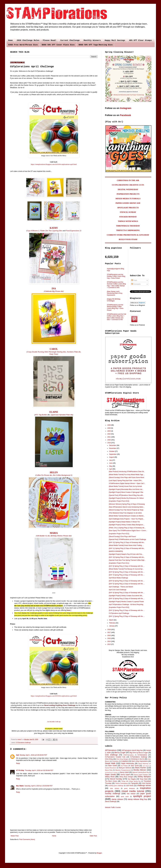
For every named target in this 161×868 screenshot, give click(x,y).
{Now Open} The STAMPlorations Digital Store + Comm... (128, 531)
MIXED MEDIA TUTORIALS (128, 199)
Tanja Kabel (144, 779)
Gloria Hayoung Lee (145, 763)
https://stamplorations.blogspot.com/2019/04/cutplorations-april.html (54, 164)
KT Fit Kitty (20, 770)
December (113, 445)
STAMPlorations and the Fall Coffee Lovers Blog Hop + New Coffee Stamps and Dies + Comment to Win (116, 317)
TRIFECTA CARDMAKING (128, 230)
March (112, 620)
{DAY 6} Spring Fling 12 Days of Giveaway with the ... (127, 581)
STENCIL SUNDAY (128, 212)
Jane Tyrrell (135, 766)
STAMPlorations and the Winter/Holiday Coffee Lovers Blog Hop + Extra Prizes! (115, 308)
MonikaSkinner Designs (111, 772)
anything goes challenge (116, 786)
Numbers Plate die (74, 352)
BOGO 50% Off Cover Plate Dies (58, 45)
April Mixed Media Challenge (118, 578)
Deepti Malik (110, 763)
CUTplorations (142, 755)
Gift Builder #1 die (43, 536)
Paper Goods (110, 774)
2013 (109, 644)
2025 (109, 428)
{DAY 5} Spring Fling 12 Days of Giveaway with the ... (127, 584)
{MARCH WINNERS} (116, 551)
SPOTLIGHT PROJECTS (128, 208)
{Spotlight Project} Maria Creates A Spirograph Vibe (126, 492)
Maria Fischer (140, 768)
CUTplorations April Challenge (119, 613)
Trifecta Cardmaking (121, 783)
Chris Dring (109, 759)
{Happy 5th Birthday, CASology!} (114, 300)
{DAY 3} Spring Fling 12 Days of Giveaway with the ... (127, 599)
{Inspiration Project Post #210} (119, 607)
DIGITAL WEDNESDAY (128, 189)
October (112, 451)
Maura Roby (109, 770)
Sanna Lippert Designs (141, 775)
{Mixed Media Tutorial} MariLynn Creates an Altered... (127, 516)
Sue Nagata (132, 779)
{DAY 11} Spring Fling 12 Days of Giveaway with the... (127, 548)
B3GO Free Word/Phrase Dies (23, 45)
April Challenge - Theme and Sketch (121, 587)
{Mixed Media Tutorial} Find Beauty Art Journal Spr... (126, 569)
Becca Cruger (120, 753)
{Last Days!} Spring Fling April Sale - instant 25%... (126, 481)
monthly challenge (113, 794)
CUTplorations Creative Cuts (115, 757)
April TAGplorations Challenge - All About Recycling (126, 604)
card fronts (130, 786)
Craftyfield (125, 761)
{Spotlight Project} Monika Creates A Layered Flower (126, 602)
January (112, 626)
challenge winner (144, 785)
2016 (109, 636)
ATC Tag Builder (41, 415)
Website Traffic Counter (113, 807)
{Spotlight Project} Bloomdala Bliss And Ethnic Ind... (126, 489)
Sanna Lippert (125, 775)
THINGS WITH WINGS (128, 221)
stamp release (117, 799)
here (69, 610)
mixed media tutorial (133, 791)
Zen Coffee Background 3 (62, 475)
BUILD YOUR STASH (128, 239)
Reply (18, 763)
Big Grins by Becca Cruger (139, 753)
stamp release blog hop (137, 799)
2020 (109, 440)
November (113, 448)
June (111, 463)
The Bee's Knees (111, 781)
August (112, 457)
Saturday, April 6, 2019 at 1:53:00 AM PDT (39, 786)
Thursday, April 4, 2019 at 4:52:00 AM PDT (39, 770)
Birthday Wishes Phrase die (61, 536)
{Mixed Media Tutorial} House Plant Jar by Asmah (125, 486)
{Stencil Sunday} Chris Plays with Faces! (122, 537)
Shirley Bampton (144, 777)
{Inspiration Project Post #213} (119, 501)
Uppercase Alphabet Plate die (62, 415)
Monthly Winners (92, 40)
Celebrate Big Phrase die (54, 291)
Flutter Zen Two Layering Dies (51, 231)
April (111, 469)
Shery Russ (110, 777)
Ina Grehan (124, 766)
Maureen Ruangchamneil (123, 770)
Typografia (135, 783)
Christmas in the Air (138, 759)
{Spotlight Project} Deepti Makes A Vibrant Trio (124, 522)
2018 (109, 630)
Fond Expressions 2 (73, 231)
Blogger (99, 853)
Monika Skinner (140, 770)
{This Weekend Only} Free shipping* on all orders (125, 513)
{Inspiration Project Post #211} (119, 563)
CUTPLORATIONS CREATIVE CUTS (128, 185)
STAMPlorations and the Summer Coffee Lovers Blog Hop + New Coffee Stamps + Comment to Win (116, 285)
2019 (109, 443)
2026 (109, 425)
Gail (18, 755)
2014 (109, 641)
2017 (109, 632)
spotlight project (142, 796)
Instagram (126, 108)
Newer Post (15, 836)
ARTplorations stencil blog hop (132, 750)
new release (131, 794)
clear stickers (115, 788)
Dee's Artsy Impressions (140, 761)
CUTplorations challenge (23, 743)
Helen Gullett (113, 766)
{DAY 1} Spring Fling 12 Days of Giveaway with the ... (127, 616)
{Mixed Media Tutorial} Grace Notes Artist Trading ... (126, 545)
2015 (109, 638)
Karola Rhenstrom (111, 768)
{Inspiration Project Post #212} (119, 534)
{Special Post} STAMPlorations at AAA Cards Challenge (127, 539)
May (111, 466)
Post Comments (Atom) (27, 839)
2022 (109, 434)
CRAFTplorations (128, 755)
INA (54, 289)
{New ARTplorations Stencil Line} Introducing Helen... (127, 507)
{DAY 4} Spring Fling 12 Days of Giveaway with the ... (127, 593)
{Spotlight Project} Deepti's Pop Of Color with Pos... (126, 554)
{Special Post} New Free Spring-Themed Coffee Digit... (127, 560)
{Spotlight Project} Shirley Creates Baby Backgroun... (127, 525)
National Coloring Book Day (141, 772)
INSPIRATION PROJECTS (128, 194)
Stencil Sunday (116, 779)
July (111, 460)
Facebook (125, 115)
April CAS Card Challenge (118, 590)
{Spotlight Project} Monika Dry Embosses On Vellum (126, 498)
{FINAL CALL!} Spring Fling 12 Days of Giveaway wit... (127, 528)
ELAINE (54, 412)
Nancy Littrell (124, 772)
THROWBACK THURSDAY (128, 226)
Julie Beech (146, 766)
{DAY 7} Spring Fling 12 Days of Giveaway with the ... (127, 575)
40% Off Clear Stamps (140, 40)
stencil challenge (111, 801)
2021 (109, 437)
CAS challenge (111, 755)
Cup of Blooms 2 (33, 231)
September (113, 454)
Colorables (115, 761)
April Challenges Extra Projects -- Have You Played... (126, 519)
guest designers (130, 788)
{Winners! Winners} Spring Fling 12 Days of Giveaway (127, 504)
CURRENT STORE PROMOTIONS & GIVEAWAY (128, 235)
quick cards (125, 796)
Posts (134, 280)
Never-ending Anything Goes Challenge (60, 705)
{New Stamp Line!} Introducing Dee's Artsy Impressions (115, 293)
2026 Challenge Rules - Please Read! (37, 40)
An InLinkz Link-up (54, 722)
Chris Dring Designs (122, 759)
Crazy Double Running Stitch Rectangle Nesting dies (47, 352)
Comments (136, 284)
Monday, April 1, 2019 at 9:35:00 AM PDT (33, 755)
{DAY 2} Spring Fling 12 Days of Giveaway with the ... (127, 610)
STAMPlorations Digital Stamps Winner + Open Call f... (127, 483)
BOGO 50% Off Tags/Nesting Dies (96, 45)
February (112, 623)
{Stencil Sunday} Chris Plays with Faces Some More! (126, 477)
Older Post (93, 836)
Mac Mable (20, 786)
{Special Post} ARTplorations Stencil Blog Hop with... (126, 495)
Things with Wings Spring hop (131, 781)
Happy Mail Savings (115, 40)
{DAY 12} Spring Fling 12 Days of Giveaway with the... (127, 542)
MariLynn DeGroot (125, 768)
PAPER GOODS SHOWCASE (128, 203)
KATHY (54, 228)
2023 (109, 431)
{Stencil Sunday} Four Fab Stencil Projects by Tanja (126, 510)
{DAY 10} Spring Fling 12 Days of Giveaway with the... (127, 557)
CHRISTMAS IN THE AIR (128, 180)
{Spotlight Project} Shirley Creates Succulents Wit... (126, 596)
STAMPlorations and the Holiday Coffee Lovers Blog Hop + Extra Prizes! (116, 276)
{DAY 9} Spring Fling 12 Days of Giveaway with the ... (127, 566)
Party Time (53, 354)
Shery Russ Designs (126, 777)
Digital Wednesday (128, 763)
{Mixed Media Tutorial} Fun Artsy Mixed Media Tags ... (127, 475)
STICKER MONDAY (128, 217)
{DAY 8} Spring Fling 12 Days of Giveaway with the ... (127, 572)
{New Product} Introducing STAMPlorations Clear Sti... (127, 472)
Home (10, 40)
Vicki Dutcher (146, 783)
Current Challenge (70, 40)
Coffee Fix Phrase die (44, 475)
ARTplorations (111, 750)
